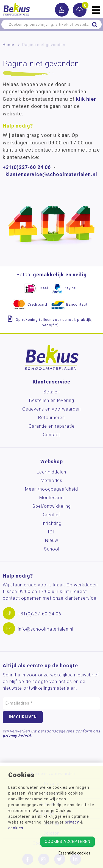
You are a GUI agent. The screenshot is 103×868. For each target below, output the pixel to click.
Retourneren (51, 418)
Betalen (52, 392)
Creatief (51, 515)
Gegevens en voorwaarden (51, 409)
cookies (16, 828)
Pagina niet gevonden (44, 45)
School (52, 549)
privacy (72, 822)
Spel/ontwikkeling (52, 506)
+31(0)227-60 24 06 (27, 167)
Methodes (51, 481)
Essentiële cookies (74, 853)
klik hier (86, 99)
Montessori (51, 498)
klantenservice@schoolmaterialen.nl (51, 174)
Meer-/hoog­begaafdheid (51, 489)
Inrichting (51, 523)
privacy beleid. (17, 736)
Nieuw (52, 540)
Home (9, 45)
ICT (51, 532)
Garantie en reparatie (52, 426)
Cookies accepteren (68, 841)
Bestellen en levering (52, 400)
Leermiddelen (51, 472)
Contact (51, 435)
